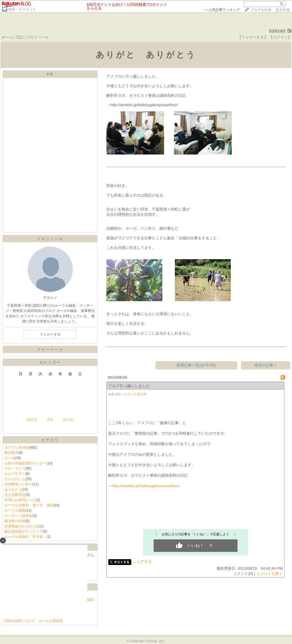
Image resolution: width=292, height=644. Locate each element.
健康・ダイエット (22, 9)
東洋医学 (11, 453)
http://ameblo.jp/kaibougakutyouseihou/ (146, 486)
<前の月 (31, 420)
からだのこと (15, 479)
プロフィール (38, 37)
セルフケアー (15, 474)
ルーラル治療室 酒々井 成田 (29, 505)
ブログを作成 (261, 10)
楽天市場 (283, 10)
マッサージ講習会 (18, 516)
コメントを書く (269, 574)
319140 (277, 31)
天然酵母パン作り (18, 484)
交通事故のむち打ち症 (22, 526)
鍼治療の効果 (15, 521)
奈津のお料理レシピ (20, 500)
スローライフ (15, 468)
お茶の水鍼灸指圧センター (25, 463)
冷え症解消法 (15, 495)
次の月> (69, 420)
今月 (50, 420)
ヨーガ (10, 458)
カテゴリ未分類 (17, 448)
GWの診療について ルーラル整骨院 (34, 621)
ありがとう (13, 489)
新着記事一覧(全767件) (196, 365)
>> (222, 10)
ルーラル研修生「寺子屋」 (25, 537)
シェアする (142, 562)
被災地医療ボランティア (24, 531)
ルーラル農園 (15, 510)
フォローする (50, 334)
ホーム (7, 37)
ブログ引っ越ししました (129, 386)
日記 (20, 37)
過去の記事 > (266, 365)
